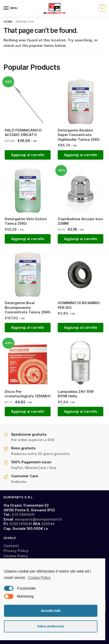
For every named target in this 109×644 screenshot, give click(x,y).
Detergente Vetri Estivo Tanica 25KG (26, 221)
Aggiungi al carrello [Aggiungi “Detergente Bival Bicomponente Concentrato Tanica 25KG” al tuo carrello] (28, 327)
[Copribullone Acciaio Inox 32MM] (81, 190)
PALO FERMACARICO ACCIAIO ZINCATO (23, 133)
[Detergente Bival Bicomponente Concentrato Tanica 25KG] (28, 274)
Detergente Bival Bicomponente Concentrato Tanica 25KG (28, 307)
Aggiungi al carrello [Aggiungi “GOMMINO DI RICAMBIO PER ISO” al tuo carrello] (81, 327)
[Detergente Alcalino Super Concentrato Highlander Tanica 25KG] (81, 102)
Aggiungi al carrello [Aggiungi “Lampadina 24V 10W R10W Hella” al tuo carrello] (81, 411)
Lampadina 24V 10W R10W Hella (76, 394)
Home (8, 22)
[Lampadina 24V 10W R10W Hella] (81, 363)
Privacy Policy (16, 551)
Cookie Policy (16, 556)
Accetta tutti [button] (51, 611)
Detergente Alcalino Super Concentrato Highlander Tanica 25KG (79, 135)
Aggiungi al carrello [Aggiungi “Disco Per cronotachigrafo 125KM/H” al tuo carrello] (28, 411)
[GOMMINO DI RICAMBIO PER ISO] (81, 274)
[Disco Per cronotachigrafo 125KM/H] (28, 363)
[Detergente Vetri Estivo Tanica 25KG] (28, 190)
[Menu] (11, 8)
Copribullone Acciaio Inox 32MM (80, 221)
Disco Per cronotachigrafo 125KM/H (28, 394)
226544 (48, 524)
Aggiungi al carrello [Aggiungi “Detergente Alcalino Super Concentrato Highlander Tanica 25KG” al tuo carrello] (81, 155)
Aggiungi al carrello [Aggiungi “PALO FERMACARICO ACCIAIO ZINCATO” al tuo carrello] (28, 155)
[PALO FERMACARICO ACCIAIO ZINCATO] (28, 102)
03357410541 (21, 524)
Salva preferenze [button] (51, 626)
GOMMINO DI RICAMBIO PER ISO (79, 305)
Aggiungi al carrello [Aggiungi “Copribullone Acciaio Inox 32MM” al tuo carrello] (81, 239)
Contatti (11, 546)
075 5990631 (23, 515)
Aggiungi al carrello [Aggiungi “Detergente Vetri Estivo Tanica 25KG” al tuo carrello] (28, 239)
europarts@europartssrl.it (39, 519)
